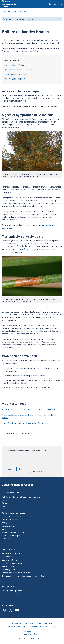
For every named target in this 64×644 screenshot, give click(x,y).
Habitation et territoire (10, 519)
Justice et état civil (8, 526)
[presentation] (22, 458)
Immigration (6, 523)
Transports (6, 539)
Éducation (5, 503)
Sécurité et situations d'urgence (13, 532)
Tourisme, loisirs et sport (11, 535)
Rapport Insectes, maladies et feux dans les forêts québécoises (29, 409)
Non (22, 469)
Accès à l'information (44, 623)
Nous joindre (58, 4)
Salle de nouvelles (8, 566)
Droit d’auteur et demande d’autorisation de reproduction (23, 576)
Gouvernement (9, 549)
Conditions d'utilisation (38, 627)
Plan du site (29, 623)
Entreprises (6, 510)
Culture (4, 500)
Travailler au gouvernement (12, 563)
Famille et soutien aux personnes (14, 513)
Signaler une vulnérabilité (17, 573)
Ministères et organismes (11, 553)
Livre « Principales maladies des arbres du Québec (25, 423)
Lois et (10, 569)
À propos (54, 627)
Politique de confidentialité (17, 627)
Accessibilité (16, 623)
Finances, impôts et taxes (11, 516)
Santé (4, 529)
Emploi (4, 507)
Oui (11, 469)
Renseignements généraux (12, 591)
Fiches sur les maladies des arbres (15, 11)
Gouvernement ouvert (10, 560)
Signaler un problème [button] (38, 472)
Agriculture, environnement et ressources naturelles (21, 497)
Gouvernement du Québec (18, 485)
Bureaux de (10, 594)
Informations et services (13, 493)
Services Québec (8, 557)
